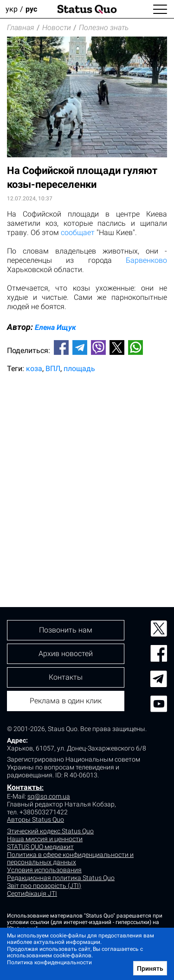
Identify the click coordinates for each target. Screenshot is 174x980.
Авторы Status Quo (35, 819)
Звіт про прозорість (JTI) (44, 886)
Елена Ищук (55, 327)
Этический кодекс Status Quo (50, 831)
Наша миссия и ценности (45, 839)
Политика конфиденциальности (49, 962)
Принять (150, 968)
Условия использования (44, 870)
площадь (79, 369)
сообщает (78, 233)
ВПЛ (53, 369)
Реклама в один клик (66, 701)
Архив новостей (66, 654)
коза (34, 369)
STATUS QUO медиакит (40, 847)
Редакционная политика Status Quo (61, 878)
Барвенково (146, 260)
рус (31, 9)
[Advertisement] (87, 474)
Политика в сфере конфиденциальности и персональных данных (70, 859)
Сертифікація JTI (32, 893)
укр (12, 9)
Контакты (24, 787)
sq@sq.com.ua (49, 796)
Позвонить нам (66, 630)
